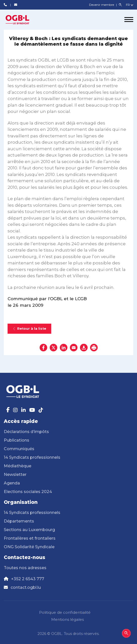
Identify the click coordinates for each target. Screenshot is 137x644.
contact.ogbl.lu (26, 587)
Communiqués (19, 449)
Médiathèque (18, 466)
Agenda (12, 483)
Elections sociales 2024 (28, 492)
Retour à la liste (29, 329)
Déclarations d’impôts (26, 432)
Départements (19, 521)
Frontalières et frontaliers (30, 538)
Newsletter (15, 474)
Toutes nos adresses (25, 568)
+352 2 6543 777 (28, 579)
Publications (17, 440)
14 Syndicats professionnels (32, 457)
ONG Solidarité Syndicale (29, 547)
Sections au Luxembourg (29, 530)
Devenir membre (102, 5)
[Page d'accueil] (23, 20)
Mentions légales (67, 619)
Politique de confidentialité (65, 612)
